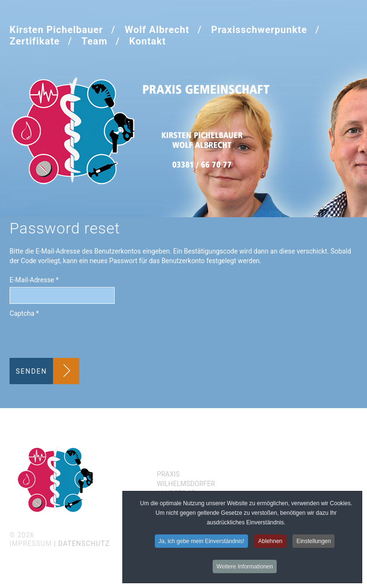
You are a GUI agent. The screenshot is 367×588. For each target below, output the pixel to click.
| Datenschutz (82, 544)
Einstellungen (313, 541)
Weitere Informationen (245, 566)
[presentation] (82, 339)
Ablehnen (270, 541)
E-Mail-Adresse (34, 280)
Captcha (24, 313)
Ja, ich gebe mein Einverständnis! (201, 541)
